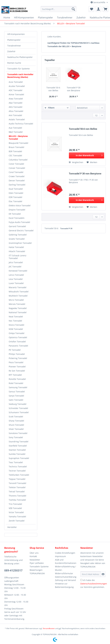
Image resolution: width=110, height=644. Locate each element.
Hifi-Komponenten (16, 34)
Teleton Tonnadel (17, 487)
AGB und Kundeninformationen (66, 561)
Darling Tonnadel (17, 185)
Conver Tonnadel (17, 168)
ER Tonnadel (15, 214)
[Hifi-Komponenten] (24, 18)
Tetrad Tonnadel (17, 492)
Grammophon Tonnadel (20, 243)
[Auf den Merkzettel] (92, 162)
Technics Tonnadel (18, 467)
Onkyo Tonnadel (17, 333)
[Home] (7, 18)
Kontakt (33, 556)
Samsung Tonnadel (18, 387)
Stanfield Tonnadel (18, 446)
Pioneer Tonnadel (17, 367)
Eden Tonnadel (16, 193)
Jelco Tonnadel (16, 262)
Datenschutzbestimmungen (94, 584)
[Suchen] (73, 9)
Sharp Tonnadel (16, 421)
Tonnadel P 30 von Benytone (74, 89)
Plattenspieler (14, 40)
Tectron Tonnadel (17, 471)
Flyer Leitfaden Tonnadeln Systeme (39, 565)
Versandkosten (49, 628)
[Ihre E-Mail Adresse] (91, 574)
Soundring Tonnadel (19, 442)
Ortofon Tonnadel (17, 342)
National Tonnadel (18, 312)
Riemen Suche (14, 63)
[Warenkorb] (105, 9)
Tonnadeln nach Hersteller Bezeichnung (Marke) (20, 76)
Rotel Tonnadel (16, 383)
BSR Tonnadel (15, 151)
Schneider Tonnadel (18, 408)
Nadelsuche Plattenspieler (20, 57)
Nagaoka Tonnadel (18, 308)
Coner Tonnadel (16, 164)
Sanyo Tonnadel (16, 396)
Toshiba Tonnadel (17, 500)
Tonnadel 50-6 (52, 228)
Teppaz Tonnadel (17, 479)
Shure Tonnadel (16, 425)
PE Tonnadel (15, 350)
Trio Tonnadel (15, 504)
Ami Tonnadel (15, 115)
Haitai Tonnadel (16, 247)
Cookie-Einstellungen (65, 553)
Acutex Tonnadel (17, 86)
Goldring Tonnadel (18, 235)
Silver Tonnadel (16, 429)
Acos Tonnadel (16, 82)
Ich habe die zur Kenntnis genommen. (94, 584)
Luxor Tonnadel (16, 283)
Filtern (50, 108)
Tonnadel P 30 (66, 228)
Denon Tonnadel (17, 181)
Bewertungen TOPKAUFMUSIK (37, 572)
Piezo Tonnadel (16, 362)
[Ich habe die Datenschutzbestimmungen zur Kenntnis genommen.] (81, 580)
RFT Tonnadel (15, 375)
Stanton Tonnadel (17, 450)
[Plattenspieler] (45, 18)
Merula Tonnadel (17, 304)
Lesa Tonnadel (16, 279)
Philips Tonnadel (17, 354)
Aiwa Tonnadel (16, 99)
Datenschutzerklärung (66, 577)
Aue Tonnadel (15, 128)
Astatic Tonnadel (17, 119)
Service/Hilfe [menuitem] (98, 2)
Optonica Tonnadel (18, 337)
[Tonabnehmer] (65, 18)
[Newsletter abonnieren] (103, 574)
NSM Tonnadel (16, 329)
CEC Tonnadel (15, 156)
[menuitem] (59, 10)
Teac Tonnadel (16, 462)
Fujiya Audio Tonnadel (19, 222)
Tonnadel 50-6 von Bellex (53, 89)
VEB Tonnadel (15, 508)
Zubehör (11, 51)
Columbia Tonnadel (18, 160)
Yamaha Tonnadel (17, 517)
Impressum (60, 556)
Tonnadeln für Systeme (18, 69)
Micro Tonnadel (16, 300)
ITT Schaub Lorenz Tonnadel (18, 257)
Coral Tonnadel (16, 172)
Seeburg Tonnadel (18, 404)
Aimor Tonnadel (16, 94)
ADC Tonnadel (16, 90)
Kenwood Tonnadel (18, 271)
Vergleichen (76, 162)
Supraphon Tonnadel (19, 458)
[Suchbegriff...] (59, 9)
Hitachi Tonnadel (17, 251)
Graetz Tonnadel (17, 239)
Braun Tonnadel (16, 147)
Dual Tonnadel (16, 189)
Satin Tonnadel (16, 400)
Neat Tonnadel (16, 317)
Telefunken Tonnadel (19, 475)
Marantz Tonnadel (18, 287)
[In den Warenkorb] (87, 155)
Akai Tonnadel (16, 103)
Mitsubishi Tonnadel (19, 292)
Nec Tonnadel (15, 321)
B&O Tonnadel (16, 132)
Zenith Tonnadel (17, 521)
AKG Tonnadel (16, 107)
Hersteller (12, 527)
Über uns (34, 553)
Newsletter (35, 560)
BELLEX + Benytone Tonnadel (18, 137)
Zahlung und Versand (65, 580)
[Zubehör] (81, 18)
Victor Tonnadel (16, 512)
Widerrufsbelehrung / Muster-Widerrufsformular (65, 570)
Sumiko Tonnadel (17, 454)
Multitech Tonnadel (18, 296)
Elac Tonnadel (15, 201)
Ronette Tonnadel (17, 379)
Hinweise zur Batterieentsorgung (64, 585)
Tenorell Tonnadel (17, 483)
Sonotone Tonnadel (18, 433)
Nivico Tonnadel (16, 325)
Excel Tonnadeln (17, 218)
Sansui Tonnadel (17, 392)
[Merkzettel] (91, 9)
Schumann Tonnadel (19, 412)
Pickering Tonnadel (18, 358)
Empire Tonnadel (17, 210)
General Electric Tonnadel (21, 230)
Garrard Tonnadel (17, 226)
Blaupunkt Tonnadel (18, 143)
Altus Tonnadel (16, 111)
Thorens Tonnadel (17, 496)
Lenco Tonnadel (16, 275)
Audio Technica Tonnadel (21, 124)
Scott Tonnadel (16, 417)
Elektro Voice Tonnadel (20, 205)
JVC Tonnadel (15, 267)
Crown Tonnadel (17, 176)
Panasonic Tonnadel (18, 346)
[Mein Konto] (98, 9)
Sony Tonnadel (16, 437)
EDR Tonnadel (15, 197)
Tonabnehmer (14, 46)
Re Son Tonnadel (17, 371)
